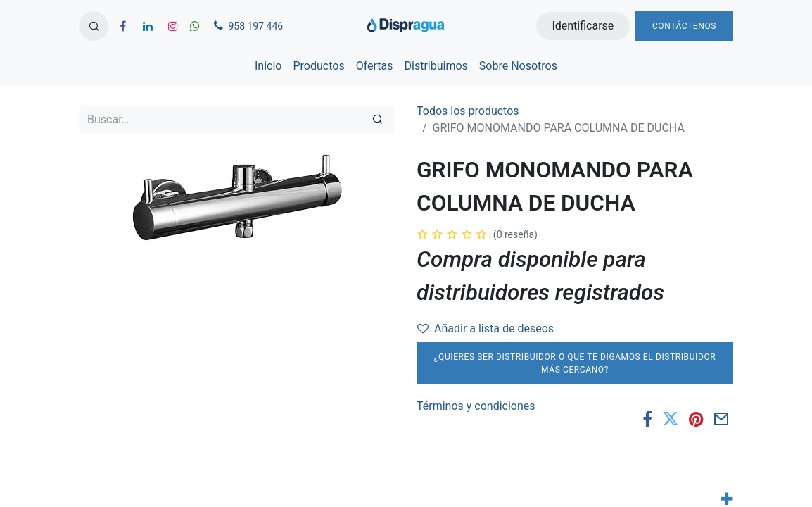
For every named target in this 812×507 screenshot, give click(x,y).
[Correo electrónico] (722, 420)
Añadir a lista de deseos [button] (486, 328)
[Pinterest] (696, 420)
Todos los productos (468, 111)
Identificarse (583, 26)
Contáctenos (684, 26)
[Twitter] (671, 420)
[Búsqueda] (378, 120)
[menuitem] (268, 66)
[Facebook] (647, 420)
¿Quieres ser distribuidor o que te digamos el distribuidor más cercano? (575, 363)
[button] (94, 26)
